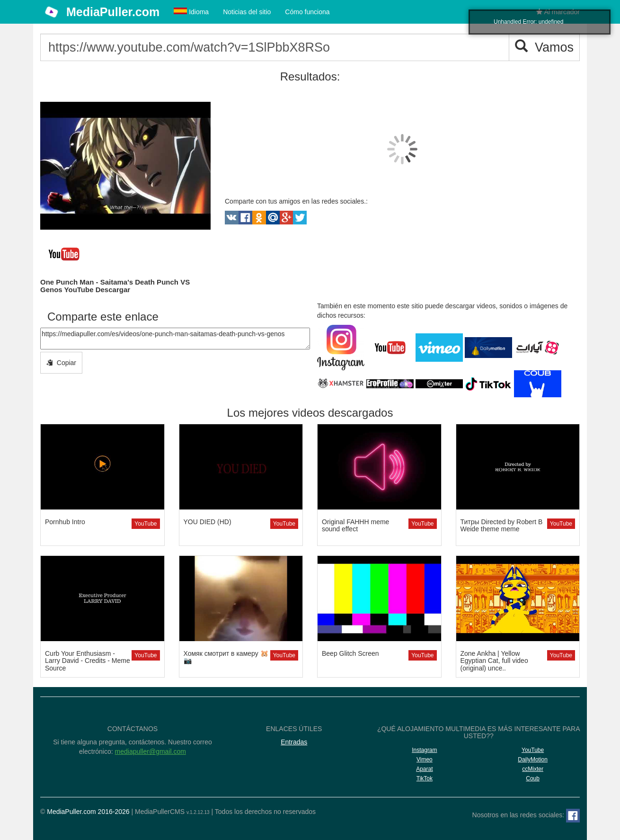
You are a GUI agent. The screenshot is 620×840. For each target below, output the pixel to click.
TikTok (425, 778)
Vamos (544, 47)
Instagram (424, 750)
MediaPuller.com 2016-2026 (88, 812)
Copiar (61, 363)
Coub (533, 778)
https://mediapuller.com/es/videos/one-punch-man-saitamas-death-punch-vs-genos (175, 339)
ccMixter (533, 769)
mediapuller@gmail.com (151, 751)
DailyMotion (533, 760)
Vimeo (425, 760)
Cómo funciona (307, 12)
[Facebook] (573, 816)
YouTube (146, 524)
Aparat (424, 769)
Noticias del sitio (247, 12)
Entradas (294, 742)
